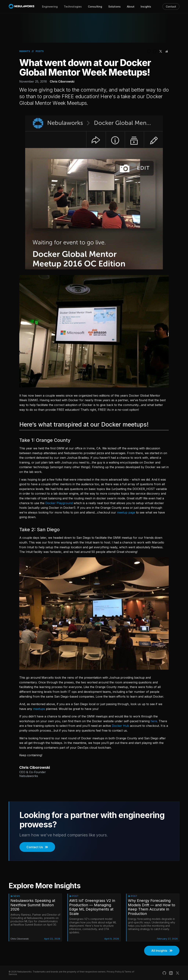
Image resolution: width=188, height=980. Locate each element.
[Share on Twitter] (161, 51)
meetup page (126, 512)
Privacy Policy (114, 972)
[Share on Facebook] (155, 51)
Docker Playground (59, 503)
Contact (171, 7)
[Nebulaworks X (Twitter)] (178, 973)
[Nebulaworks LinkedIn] (171, 973)
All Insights (162, 951)
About (131, 7)
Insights (146, 7)
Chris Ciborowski (62, 81)
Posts (40, 51)
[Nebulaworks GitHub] (164, 973)
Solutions (114, 7)
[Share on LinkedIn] (149, 51)
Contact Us (37, 847)
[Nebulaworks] (22, 6)
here (154, 721)
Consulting (95, 7)
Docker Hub (120, 726)
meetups (39, 709)
